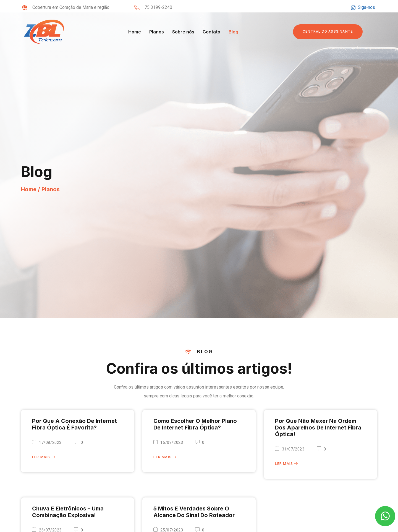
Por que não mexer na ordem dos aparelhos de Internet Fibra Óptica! (318, 428)
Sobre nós (183, 32)
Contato (211, 32)
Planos (157, 32)
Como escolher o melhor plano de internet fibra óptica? (195, 424)
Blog (233, 32)
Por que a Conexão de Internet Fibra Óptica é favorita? (74, 424)
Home (135, 32)
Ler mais (44, 458)
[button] (329, 32)
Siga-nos (363, 7)
